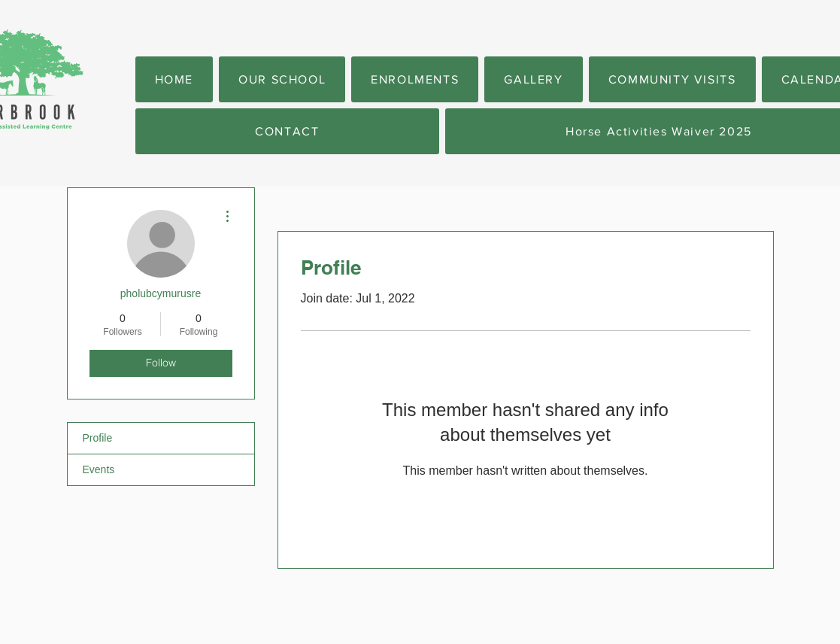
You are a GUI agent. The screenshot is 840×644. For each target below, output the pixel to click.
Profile (98, 438)
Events (99, 469)
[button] (282, 79)
